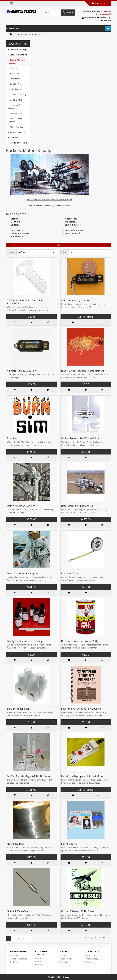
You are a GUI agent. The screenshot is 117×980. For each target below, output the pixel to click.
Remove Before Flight (18, 50)
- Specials (12, 68)
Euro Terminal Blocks (19, 709)
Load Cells (13, 138)
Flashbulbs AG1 (70, 844)
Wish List (90, 962)
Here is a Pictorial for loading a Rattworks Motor (49, 206)
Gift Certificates (67, 959)
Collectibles (16, 225)
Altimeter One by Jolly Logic (77, 300)
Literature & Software (20, 233)
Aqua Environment (16, 132)
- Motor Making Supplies (15, 120)
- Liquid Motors (15, 100)
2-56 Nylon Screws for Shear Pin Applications (25, 302)
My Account (91, 956)
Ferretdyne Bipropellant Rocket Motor (83, 776)
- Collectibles (14, 79)
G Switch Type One (18, 911)
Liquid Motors (17, 230)
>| (29, 939)
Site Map (39, 965)
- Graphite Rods (15, 84)
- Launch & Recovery (17, 95)
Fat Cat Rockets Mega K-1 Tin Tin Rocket (29, 776)
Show (65, 252)
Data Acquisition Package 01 (23, 506)
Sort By (11, 252)
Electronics (16, 222)
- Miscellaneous (15, 113)
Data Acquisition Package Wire (24, 573)
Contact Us (40, 958)
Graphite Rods (71, 219)
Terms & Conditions (19, 959)
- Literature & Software (14, 107)
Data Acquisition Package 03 (77, 506)
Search (68, 12)
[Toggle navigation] (12, 3)
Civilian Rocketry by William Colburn (81, 438)
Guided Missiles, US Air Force (77, 911)
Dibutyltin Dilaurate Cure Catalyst (26, 641)
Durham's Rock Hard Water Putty (80, 641)
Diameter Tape (70, 573)
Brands (64, 956)
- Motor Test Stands (17, 127)
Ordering (14, 962)
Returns (39, 961)
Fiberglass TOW (16, 844)
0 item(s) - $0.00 (100, 3)
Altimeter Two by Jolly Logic (22, 371)
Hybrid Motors (71, 222)
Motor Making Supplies (75, 230)
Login (106, 11)
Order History (92, 959)
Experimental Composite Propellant (81, 709)
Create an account (103, 14)
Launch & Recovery (73, 225)
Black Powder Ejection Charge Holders (83, 371)
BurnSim (12, 438)
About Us (14, 956)
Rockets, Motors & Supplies (29, 34)
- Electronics (13, 73)
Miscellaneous (17, 236)
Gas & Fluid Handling (17, 55)
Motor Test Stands (73, 233)
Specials (14, 219)
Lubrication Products (17, 143)
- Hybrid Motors (15, 89)
